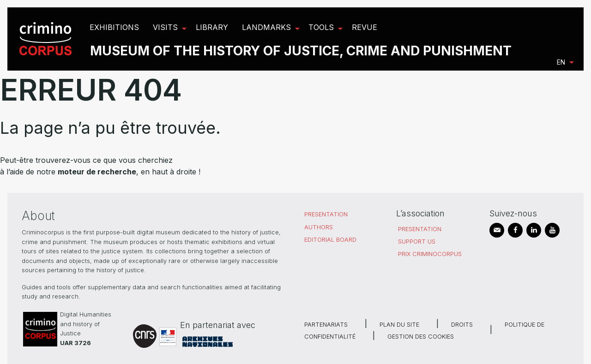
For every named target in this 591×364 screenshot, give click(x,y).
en (561, 62)
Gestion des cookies (421, 337)
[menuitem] (47, 39)
